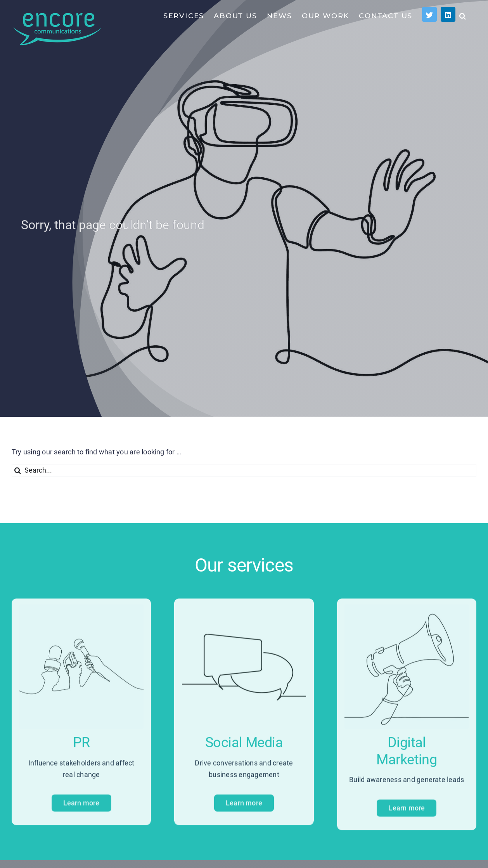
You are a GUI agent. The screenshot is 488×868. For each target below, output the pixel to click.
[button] (463, 16)
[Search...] (244, 470)
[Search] (18, 470)
